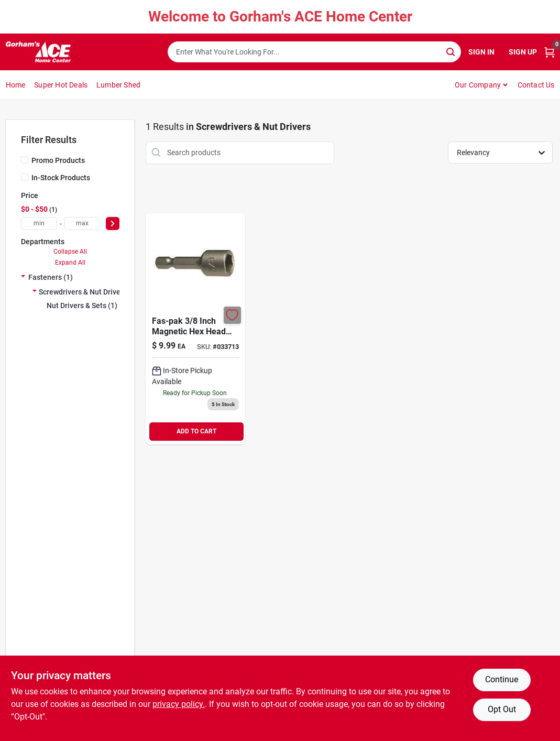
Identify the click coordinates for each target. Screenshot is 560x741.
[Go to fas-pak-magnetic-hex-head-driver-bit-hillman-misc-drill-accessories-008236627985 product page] (195, 329)
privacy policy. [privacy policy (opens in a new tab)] (179, 704)
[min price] (39, 224)
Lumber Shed (118, 85)
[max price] (83, 224)
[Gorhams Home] (39, 52)
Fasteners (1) (51, 277)
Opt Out (502, 709)
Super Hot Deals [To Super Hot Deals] (61, 85)
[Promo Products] (25, 160)
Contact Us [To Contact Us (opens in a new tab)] (536, 85)
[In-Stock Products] (25, 177)
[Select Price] (113, 224)
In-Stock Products (61, 178)
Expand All (70, 263)
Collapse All (70, 252)
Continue (502, 679)
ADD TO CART (196, 431)
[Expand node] (23, 277)
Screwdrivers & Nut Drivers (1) (88, 292)
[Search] (451, 51)
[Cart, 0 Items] (550, 52)
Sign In (481, 52)
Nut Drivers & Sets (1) (82, 306)
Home (16, 85)
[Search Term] (314, 52)
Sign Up (523, 52)
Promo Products (58, 160)
